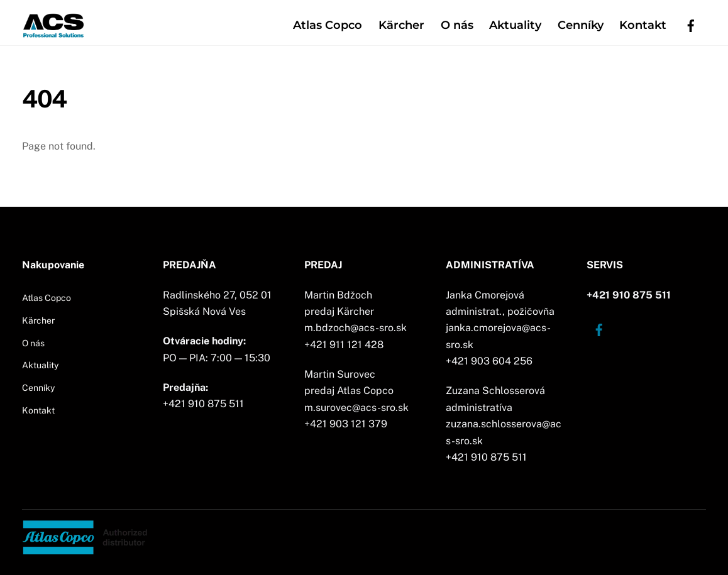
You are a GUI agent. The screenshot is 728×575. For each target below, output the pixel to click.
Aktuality (515, 25)
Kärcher (401, 25)
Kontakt (643, 25)
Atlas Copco (328, 25)
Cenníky (581, 25)
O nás (457, 25)
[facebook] (691, 24)
